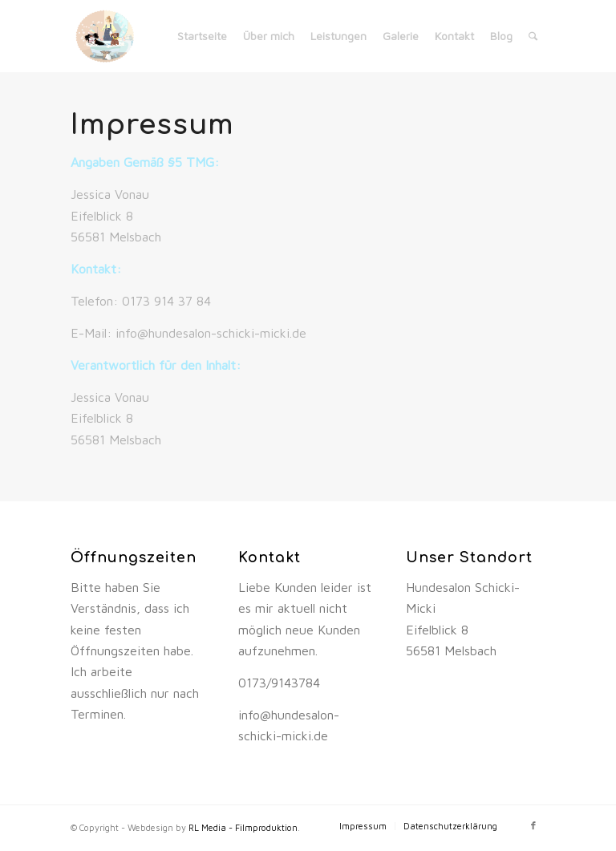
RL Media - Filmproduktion (243, 827)
